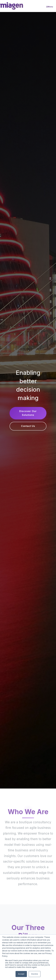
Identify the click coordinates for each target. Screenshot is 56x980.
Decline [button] (35, 974)
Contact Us (28, 426)
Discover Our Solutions (28, 413)
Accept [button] (21, 974)
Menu (50, 7)
